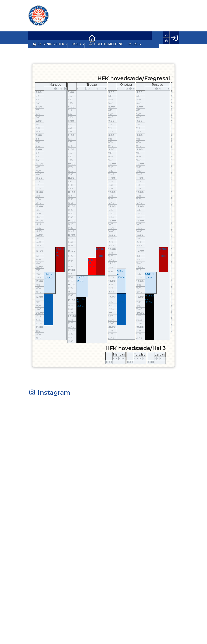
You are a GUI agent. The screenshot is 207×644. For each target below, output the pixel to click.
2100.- (60, 256)
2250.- (49, 302)
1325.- (92, 266)
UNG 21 (49, 274)
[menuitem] (34, 38)
